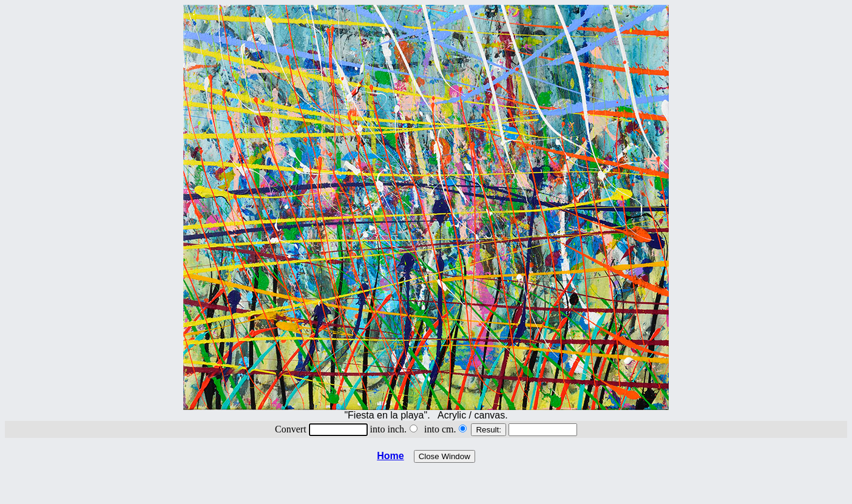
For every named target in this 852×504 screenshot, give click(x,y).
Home (390, 456)
